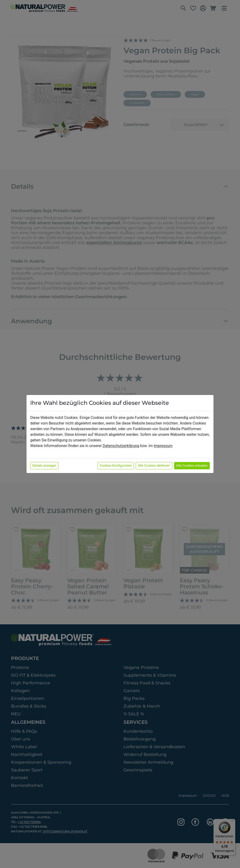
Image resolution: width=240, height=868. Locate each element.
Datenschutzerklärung (121, 446)
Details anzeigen (44, 466)
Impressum (163, 446)
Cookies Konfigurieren (116, 466)
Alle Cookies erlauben (192, 466)
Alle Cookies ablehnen (154, 466)
